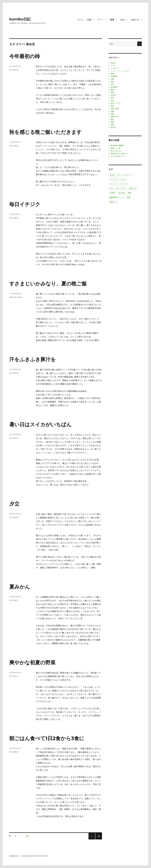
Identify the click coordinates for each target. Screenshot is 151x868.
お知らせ (135, 20)
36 (27, 836)
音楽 (112, 125)
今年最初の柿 (25, 56)
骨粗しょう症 (116, 148)
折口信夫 (122, 193)
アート (101, 20)
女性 (112, 82)
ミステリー (115, 68)
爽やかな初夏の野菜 (32, 662)
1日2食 (112, 175)
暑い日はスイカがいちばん (40, 424)
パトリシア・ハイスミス (119, 184)
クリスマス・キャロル (118, 179)
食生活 (16, 70)
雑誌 (112, 122)
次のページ (98, 839)
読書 (89, 20)
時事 (112, 92)
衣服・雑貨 (115, 108)
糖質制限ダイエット (117, 197)
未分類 (113, 95)
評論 (112, 111)
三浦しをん (133, 188)
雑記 (112, 119)
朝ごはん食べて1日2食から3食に (47, 738)
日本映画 (114, 87)
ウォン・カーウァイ (124, 175)
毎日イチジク (25, 204)
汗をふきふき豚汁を (33, 359)
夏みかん (20, 587)
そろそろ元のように (118, 156)
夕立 (14, 504)
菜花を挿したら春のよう (120, 154)
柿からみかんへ (116, 151)
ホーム (81, 20)
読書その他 (115, 116)
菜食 (129, 197)
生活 (112, 20)
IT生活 (113, 63)
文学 (112, 84)
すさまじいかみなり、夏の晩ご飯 (48, 284)
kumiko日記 (20, 19)
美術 (112, 106)
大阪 (11, 297)
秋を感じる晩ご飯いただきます (45, 132)
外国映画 (114, 76)
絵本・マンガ (116, 103)
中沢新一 (113, 193)
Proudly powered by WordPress (34, 856)
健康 (112, 74)
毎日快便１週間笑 (117, 146)
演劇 (129, 193)
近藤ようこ (114, 202)
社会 (122, 20)
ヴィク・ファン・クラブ (120, 71)
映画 (112, 90)
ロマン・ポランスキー (118, 188)
